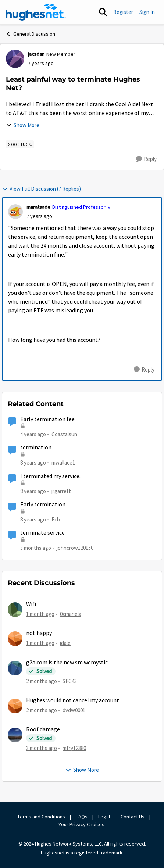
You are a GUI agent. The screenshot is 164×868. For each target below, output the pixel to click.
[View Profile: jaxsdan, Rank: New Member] (15, 59)
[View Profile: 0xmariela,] (15, 610)
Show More (23, 125)
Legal (104, 817)
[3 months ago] (42, 748)
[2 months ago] (42, 681)
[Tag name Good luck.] (20, 144)
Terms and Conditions (41, 817)
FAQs (82, 817)
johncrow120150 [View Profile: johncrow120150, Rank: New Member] (75, 548)
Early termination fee (47, 419)
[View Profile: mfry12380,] (15, 735)
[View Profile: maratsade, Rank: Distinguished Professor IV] (15, 212)
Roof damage (43, 729)
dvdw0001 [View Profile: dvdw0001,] (74, 710)
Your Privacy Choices (82, 824)
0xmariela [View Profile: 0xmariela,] (71, 614)
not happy (39, 633)
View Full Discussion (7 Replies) (41, 189)
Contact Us (133, 817)
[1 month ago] (40, 614)
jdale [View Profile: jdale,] (65, 643)
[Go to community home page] (36, 12)
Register (123, 12)
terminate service (42, 533)
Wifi (31, 604)
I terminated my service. (50, 476)
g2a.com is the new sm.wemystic (67, 663)
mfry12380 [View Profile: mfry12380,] (74, 748)
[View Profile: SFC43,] (15, 668)
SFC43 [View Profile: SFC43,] (70, 681)
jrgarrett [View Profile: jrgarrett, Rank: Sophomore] (61, 491)
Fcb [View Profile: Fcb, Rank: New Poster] (56, 519)
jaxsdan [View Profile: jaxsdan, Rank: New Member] (36, 54)
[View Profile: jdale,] (15, 639)
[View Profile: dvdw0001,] (15, 706)
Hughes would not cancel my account (73, 700)
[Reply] (146, 159)
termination (36, 448)
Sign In (147, 12)
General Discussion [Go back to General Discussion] (30, 34)
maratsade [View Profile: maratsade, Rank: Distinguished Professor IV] (38, 207)
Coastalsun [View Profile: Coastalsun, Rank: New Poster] (64, 434)
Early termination (43, 505)
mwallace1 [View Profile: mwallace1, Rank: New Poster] (63, 462)
